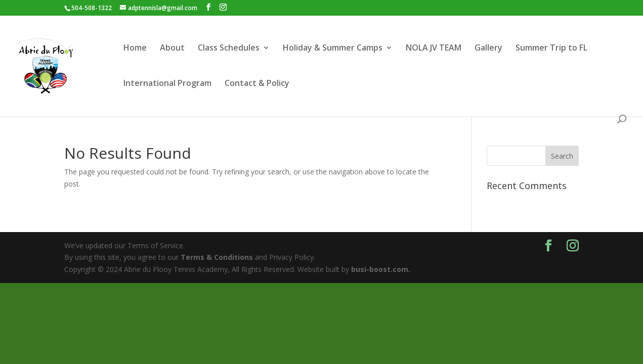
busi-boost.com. (381, 269)
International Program (167, 84)
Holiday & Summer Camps (333, 49)
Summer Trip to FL (551, 49)
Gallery (488, 49)
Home (135, 49)
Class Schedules (229, 49)
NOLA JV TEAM (434, 49)
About (172, 49)
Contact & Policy (257, 84)
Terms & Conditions (217, 257)
